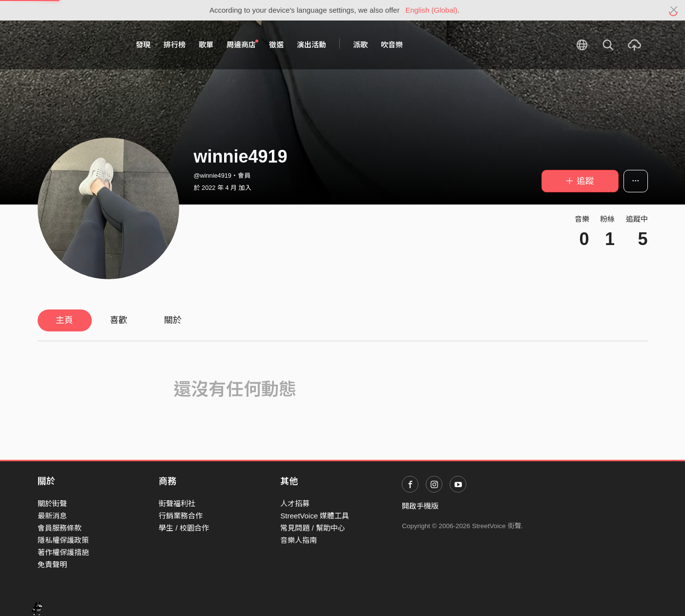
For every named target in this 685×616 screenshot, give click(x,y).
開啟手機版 (420, 506)
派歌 (360, 45)
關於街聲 (52, 503)
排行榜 (175, 45)
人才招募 (295, 503)
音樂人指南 (299, 540)
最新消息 (52, 516)
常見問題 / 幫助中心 (313, 528)
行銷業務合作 (181, 516)
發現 (143, 45)
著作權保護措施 (63, 552)
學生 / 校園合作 (184, 528)
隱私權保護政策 (63, 540)
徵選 (276, 45)
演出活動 (311, 45)
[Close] (674, 10)
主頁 (64, 320)
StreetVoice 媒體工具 (315, 516)
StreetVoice (78, 45)
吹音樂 (392, 45)
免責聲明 (52, 565)
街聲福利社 (177, 503)
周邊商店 (243, 44)
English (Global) (431, 10)
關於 (173, 320)
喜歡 (119, 320)
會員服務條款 (60, 528)
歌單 (206, 45)
